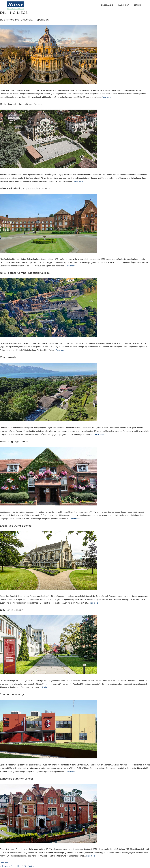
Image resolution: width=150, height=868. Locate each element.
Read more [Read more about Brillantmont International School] (79, 181)
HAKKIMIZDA (124, 5)
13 (26, 866)
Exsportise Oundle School (16, 526)
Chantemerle (8, 357)
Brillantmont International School (21, 104)
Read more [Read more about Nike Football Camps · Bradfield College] (60, 350)
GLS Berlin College (12, 610)
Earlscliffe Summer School (16, 779)
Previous (5, 866)
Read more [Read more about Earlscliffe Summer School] (91, 856)
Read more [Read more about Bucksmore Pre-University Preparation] (107, 97)
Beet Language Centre (14, 441)
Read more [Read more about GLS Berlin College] (46, 687)
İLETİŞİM (137, 5)
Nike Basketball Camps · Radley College (25, 188)
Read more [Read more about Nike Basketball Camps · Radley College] (71, 266)
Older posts (5, 863)
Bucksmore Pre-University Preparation (24, 20)
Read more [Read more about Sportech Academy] (71, 772)
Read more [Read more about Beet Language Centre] (75, 519)
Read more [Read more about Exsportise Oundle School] (94, 603)
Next (31, 866)
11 (18, 866)
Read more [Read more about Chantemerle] (100, 435)
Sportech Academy (12, 694)
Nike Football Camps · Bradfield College (25, 273)
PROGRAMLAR (107, 5)
